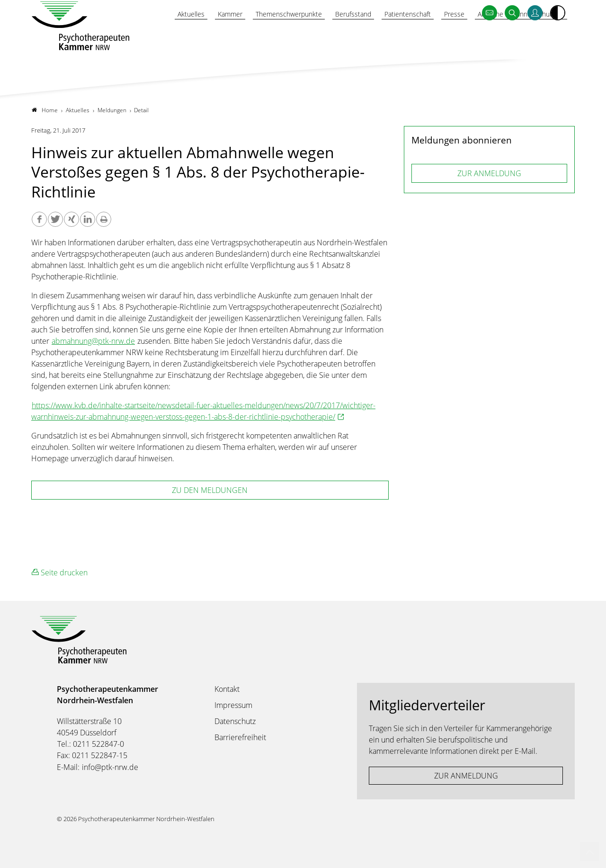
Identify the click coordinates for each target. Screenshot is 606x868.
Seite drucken (60, 572)
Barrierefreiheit (240, 737)
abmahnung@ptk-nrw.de (93, 341)
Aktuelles (170, 36)
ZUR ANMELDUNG (489, 173)
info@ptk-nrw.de (110, 767)
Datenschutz (235, 721)
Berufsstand (341, 36)
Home (45, 110)
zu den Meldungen (210, 490)
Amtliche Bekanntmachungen (518, 36)
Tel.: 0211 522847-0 (91, 744)
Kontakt (227, 689)
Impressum (233, 705)
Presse (448, 36)
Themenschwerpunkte (273, 36)
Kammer (211, 36)
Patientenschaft (399, 36)
